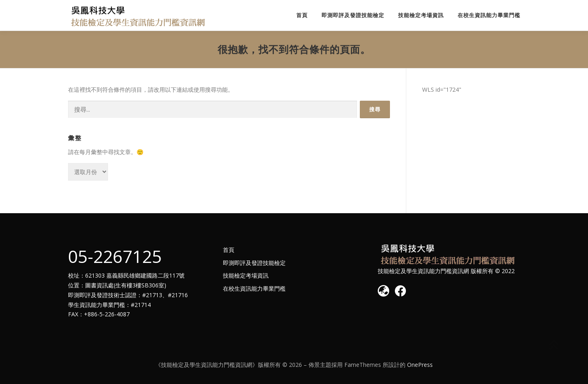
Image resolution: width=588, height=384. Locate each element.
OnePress (420, 365)
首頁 (302, 15)
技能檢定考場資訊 (421, 15)
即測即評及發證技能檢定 (353, 15)
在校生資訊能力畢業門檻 (489, 15)
